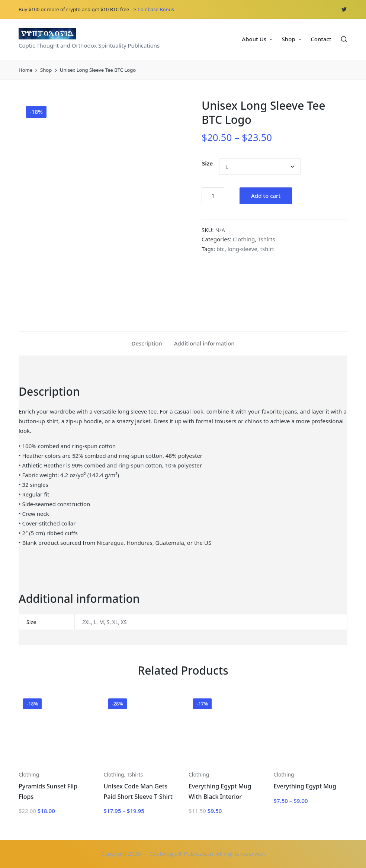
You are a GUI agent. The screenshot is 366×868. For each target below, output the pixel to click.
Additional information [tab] (204, 343)
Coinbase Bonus (156, 9)
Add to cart (266, 196)
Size (207, 163)
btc (221, 249)
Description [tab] (147, 343)
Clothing (244, 239)
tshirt (267, 249)
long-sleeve (243, 249)
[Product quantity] (213, 196)
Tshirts (267, 239)
